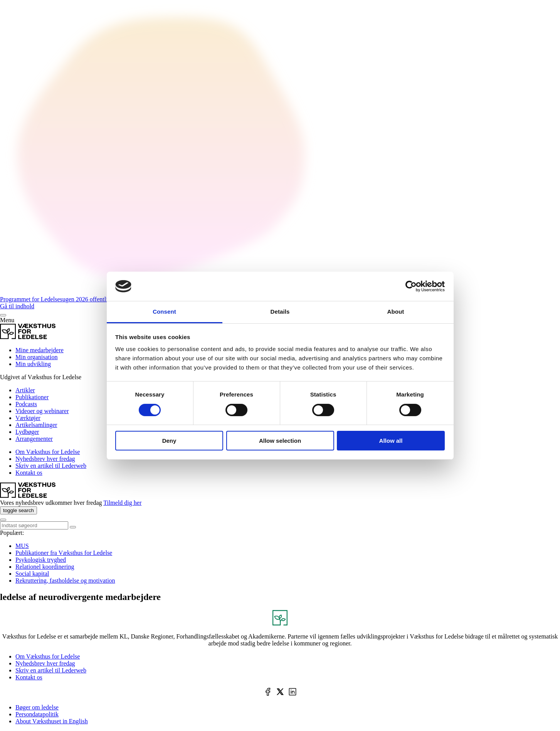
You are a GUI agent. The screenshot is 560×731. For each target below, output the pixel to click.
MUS (22, 546)
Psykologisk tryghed (41, 560)
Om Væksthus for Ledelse (48, 452)
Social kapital (32, 574)
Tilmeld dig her (122, 503)
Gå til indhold (17, 306)
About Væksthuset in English (52, 721)
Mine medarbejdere (40, 350)
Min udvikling (33, 364)
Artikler (25, 390)
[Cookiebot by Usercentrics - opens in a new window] (411, 286)
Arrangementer (34, 439)
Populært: (12, 533)
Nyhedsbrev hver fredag (45, 459)
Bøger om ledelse (37, 707)
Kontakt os (29, 473)
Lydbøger (27, 432)
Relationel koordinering (45, 567)
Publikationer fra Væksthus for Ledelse (64, 553)
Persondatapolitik (37, 714)
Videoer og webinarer (42, 411)
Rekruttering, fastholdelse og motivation (65, 581)
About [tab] (396, 312)
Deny (169, 441)
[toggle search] (18, 510)
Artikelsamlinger (36, 425)
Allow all (391, 441)
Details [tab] (280, 312)
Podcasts (26, 404)
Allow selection (280, 441)
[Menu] (3, 315)
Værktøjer (28, 418)
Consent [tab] (164, 312)
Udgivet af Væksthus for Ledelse (41, 377)
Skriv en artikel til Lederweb (51, 466)
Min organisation (36, 357)
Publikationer (32, 397)
